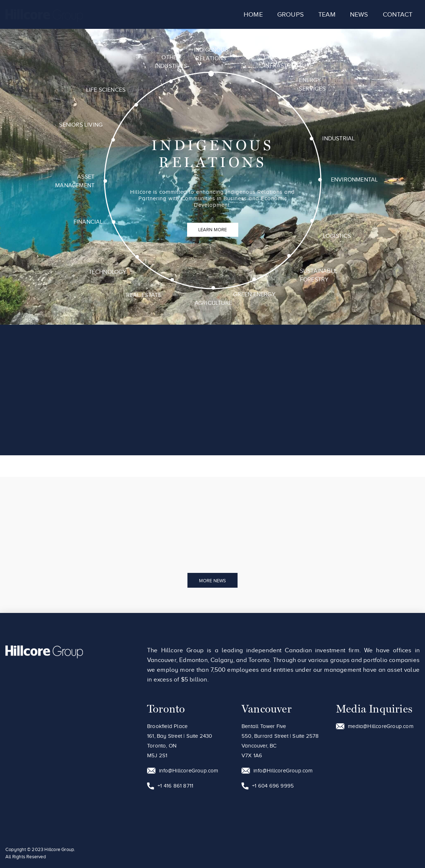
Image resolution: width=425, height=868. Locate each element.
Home (253, 14)
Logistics (337, 237)
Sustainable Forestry (318, 276)
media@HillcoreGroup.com (375, 727)
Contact (398, 14)
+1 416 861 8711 (170, 786)
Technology (106, 272)
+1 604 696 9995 (268, 786)
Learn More (213, 230)
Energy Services (313, 84)
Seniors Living (80, 124)
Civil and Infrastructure (290, 61)
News (359, 14)
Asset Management (74, 180)
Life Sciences (106, 89)
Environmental (355, 181)
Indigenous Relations (213, 53)
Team (327, 14)
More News (213, 581)
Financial (87, 222)
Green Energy (254, 295)
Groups (291, 14)
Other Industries (171, 61)
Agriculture (212, 304)
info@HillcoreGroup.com (183, 771)
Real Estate (142, 295)
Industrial (340, 139)
